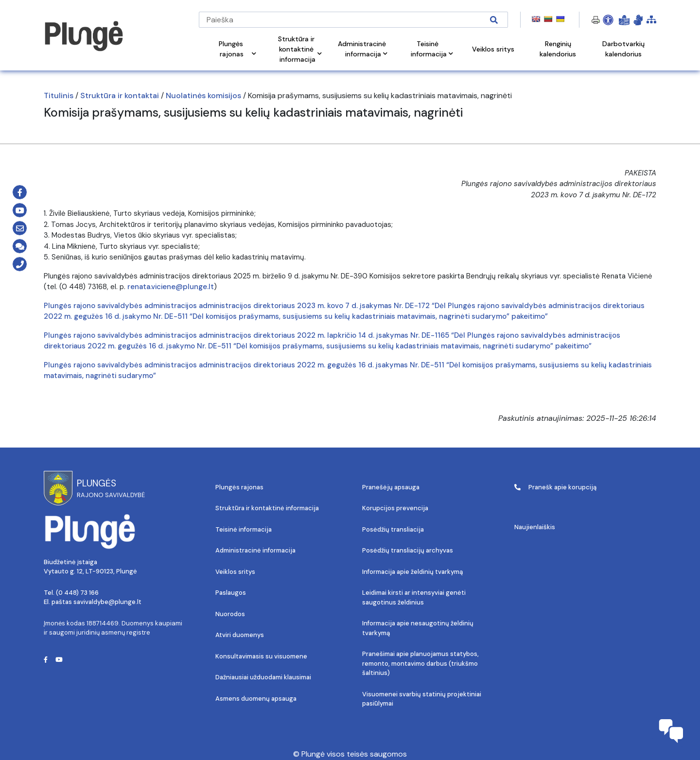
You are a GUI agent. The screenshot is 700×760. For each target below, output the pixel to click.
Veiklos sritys (235, 572)
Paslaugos (231, 593)
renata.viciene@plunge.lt (171, 287)
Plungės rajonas (239, 487)
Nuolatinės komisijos (203, 95)
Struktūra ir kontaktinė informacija (267, 508)
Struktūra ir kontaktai (120, 95)
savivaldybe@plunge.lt (107, 602)
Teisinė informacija (244, 529)
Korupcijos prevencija (395, 508)
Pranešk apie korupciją (555, 487)
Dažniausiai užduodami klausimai (263, 677)
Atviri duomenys (240, 635)
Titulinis (59, 95)
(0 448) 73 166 (77, 593)
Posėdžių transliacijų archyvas (408, 550)
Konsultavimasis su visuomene (261, 656)
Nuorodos (230, 614)
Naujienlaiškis (535, 527)
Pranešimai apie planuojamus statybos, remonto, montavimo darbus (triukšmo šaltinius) (420, 663)
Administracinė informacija (255, 550)
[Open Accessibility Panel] (608, 20)
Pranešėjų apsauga (391, 487)
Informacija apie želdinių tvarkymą (412, 572)
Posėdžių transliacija (393, 529)
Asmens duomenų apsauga (256, 699)
